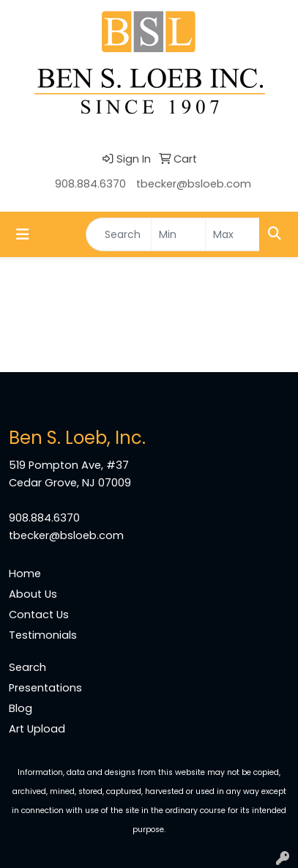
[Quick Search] (119, 234)
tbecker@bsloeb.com (194, 184)
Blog (21, 708)
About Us (33, 594)
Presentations (45, 688)
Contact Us (39, 615)
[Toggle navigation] (23, 234)
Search (27, 667)
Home (25, 574)
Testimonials (43, 635)
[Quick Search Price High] (232, 234)
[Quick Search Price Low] (178, 234)
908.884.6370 (90, 184)
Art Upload (37, 729)
